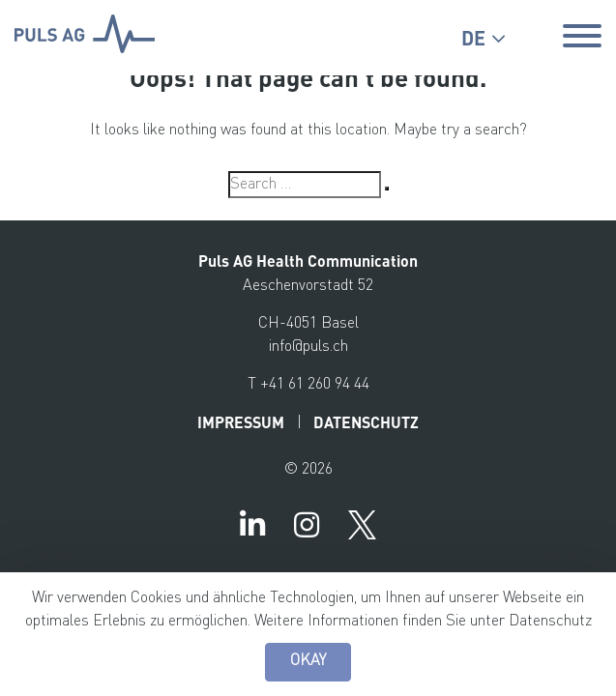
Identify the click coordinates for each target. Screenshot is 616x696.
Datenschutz (550, 622)
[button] (483, 38)
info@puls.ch (308, 347)
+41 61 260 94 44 (315, 385)
